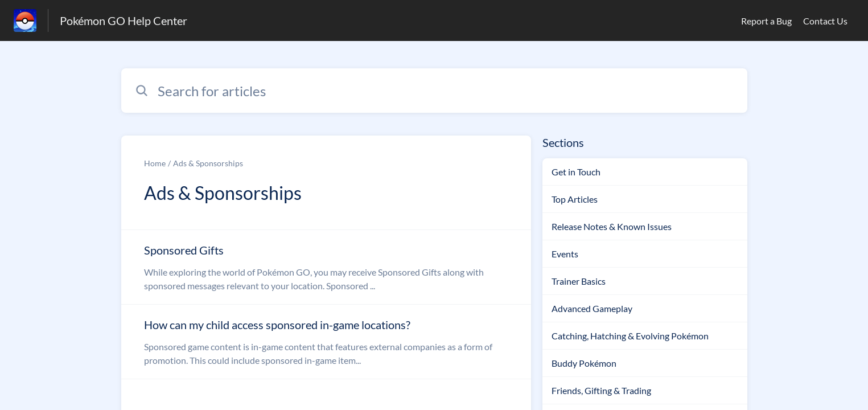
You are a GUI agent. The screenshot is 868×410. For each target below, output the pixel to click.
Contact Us (825, 21)
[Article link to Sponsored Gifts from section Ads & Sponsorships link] (326, 267)
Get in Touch (576, 172)
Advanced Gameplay (592, 308)
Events (565, 254)
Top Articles (575, 199)
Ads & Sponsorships (208, 163)
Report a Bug (766, 21)
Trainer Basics (579, 281)
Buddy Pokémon (584, 363)
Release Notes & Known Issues (612, 226)
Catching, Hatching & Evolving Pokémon (630, 336)
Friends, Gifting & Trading (601, 390)
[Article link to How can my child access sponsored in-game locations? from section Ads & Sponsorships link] (326, 342)
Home (155, 163)
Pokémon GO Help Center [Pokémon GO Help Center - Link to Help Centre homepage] (124, 20)
